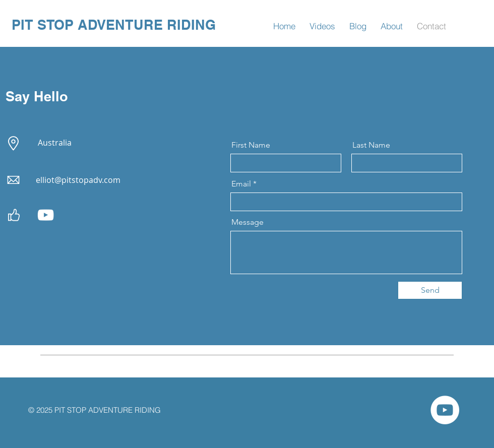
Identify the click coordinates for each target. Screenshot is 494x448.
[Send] (430, 290)
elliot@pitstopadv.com (78, 180)
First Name (251, 145)
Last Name (371, 145)
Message (248, 222)
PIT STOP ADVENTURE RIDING (114, 25)
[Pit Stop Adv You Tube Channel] (46, 215)
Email (241, 184)
